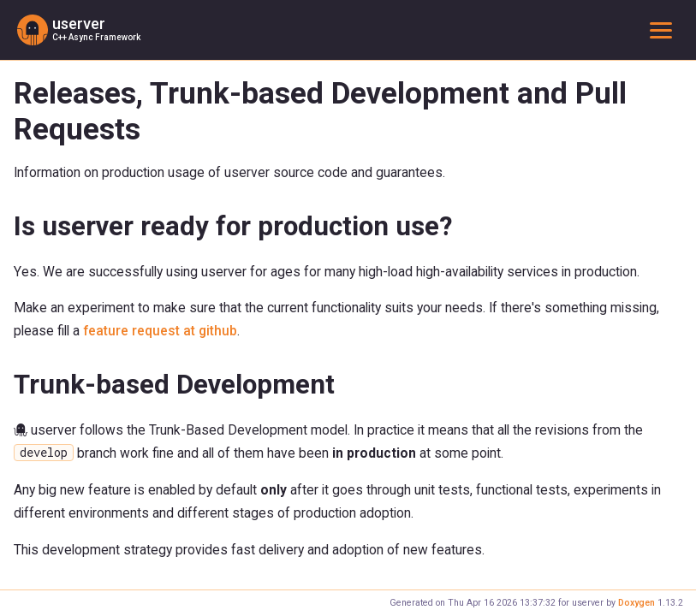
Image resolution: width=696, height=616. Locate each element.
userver (79, 24)
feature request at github (160, 331)
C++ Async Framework (96, 37)
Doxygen (637, 603)
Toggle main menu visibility (664, 30)
